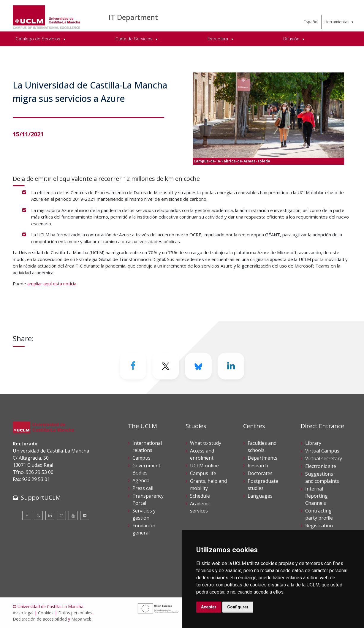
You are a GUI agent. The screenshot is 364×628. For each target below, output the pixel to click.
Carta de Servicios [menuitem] (135, 39)
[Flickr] (85, 515)
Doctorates (260, 473)
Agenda (141, 480)
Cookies (46, 613)
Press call (143, 488)
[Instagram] (61, 515)
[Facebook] (133, 366)
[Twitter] (166, 366)
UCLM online (204, 466)
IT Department (133, 17)
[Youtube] (73, 515)
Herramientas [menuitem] (337, 22)
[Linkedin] (231, 366)
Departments (262, 458)
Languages (260, 496)
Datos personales (75, 613)
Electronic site (321, 466)
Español (311, 22)
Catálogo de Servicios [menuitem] (39, 39)
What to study (206, 443)
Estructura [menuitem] (218, 39)
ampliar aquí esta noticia (52, 284)
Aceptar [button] (209, 607)
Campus (141, 458)
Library (313, 443)
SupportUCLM (41, 498)
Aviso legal (23, 613)
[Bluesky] (198, 366)
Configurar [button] (238, 607)
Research (258, 466)
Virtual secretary (324, 458)
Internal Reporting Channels (316, 496)
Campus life (203, 473)
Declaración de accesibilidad (40, 619)
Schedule (200, 496)
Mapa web (81, 619)
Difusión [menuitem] (292, 39)
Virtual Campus (322, 451)
